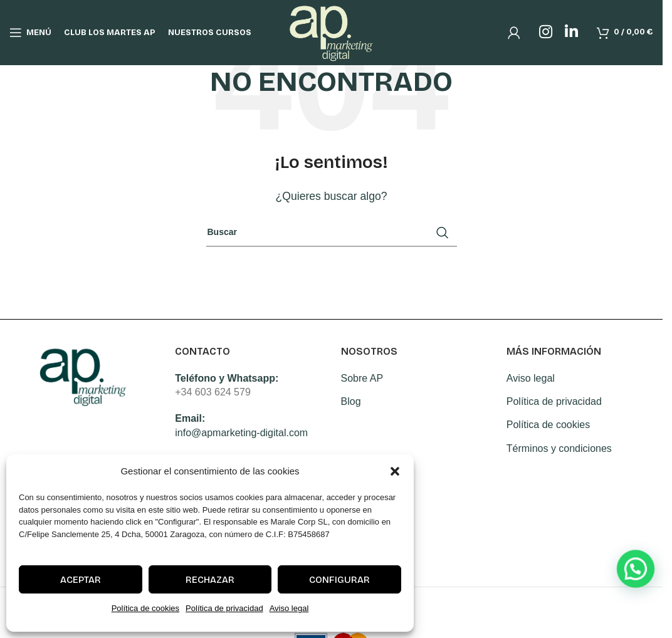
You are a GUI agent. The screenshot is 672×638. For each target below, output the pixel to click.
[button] (395, 471)
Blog (351, 401)
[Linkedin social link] (571, 33)
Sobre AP (362, 378)
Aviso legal (289, 608)
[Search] (332, 233)
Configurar (339, 580)
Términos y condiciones (559, 448)
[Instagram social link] (546, 33)
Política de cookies (145, 608)
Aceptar (81, 580)
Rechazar (210, 580)
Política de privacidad (224, 608)
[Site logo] (331, 32)
